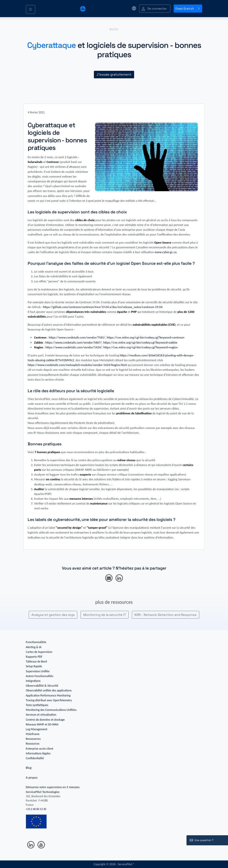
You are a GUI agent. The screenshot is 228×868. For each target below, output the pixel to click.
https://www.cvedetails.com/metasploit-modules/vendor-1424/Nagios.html (77, 365)
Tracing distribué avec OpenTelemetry (49, 700)
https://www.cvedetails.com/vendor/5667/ (73, 342)
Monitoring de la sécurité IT (105, 615)
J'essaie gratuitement (114, 74)
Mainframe (33, 734)
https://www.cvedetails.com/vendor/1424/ (74, 347)
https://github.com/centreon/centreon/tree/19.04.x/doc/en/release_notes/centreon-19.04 (103, 307)
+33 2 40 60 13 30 (36, 809)
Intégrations (33, 681)
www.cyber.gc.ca (165, 252)
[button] (155, 9)
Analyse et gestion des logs (53, 615)
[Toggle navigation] (31, 10)
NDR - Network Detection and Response (165, 615)
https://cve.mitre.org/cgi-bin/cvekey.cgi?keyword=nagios (141, 347)
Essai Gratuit (188, 9)
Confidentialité (35, 758)
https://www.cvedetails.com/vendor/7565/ (77, 337)
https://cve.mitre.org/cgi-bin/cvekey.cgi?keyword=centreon (145, 337)
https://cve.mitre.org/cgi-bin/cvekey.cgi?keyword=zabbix (140, 342)
